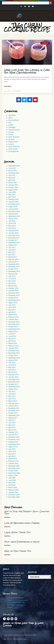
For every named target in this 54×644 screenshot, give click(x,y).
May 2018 (12, 226)
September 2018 (14, 216)
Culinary (11, 132)
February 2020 (13, 199)
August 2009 (13, 475)
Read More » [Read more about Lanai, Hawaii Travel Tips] (8, 536)
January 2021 (13, 185)
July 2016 (12, 276)
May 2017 (12, 252)
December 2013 (14, 351)
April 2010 (12, 456)
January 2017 (13, 262)
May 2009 (12, 483)
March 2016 (13, 286)
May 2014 (12, 339)
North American (14, 137)
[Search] (50, 3)
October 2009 (13, 471)
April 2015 (12, 312)
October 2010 (13, 442)
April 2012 (12, 399)
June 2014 (12, 336)
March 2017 (13, 257)
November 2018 (14, 211)
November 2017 (14, 238)
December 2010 (14, 437)
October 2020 (13, 187)
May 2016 (12, 281)
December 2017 (14, 235)
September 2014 (14, 329)
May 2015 (12, 310)
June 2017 (12, 250)
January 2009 (13, 492)
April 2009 (12, 485)
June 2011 (12, 423)
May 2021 (12, 178)
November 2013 (14, 353)
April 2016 (12, 283)
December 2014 (14, 322)
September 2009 (14, 473)
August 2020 (13, 190)
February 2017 (13, 259)
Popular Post (13, 142)
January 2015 (13, 319)
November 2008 (14, 497)
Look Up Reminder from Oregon (22, 523)
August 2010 (13, 447)
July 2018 (12, 221)
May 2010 (12, 454)
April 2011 (12, 427)
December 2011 (14, 408)
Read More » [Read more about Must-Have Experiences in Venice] (8, 545)
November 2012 (14, 382)
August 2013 (13, 360)
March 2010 (13, 459)
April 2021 (12, 180)
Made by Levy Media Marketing (15, 639)
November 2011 (14, 411)
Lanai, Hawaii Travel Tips (17, 532)
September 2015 (14, 300)
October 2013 (13, 355)
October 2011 (13, 413)
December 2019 (14, 204)
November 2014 (14, 324)
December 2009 (14, 466)
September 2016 (14, 271)
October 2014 (13, 327)
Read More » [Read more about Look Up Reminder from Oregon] (8, 527)
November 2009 (14, 468)
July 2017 (12, 247)
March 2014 (13, 343)
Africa (10, 118)
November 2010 (14, 439)
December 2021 (14, 173)
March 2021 (13, 183)
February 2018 (13, 231)
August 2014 (13, 331)
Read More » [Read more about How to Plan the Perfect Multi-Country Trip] (8, 517)
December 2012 (14, 379)
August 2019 (13, 207)
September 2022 (14, 166)
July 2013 (12, 363)
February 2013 (13, 375)
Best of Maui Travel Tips (18, 551)
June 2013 (12, 365)
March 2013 (13, 372)
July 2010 (12, 449)
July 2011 (12, 420)
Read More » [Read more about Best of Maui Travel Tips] (8, 555)
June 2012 (12, 394)
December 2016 (14, 264)
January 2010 (13, 463)
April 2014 (12, 341)
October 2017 (13, 240)
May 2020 (12, 195)
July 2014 (12, 334)
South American (14, 147)
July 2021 (12, 175)
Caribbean (12, 127)
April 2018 (12, 228)
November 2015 (14, 295)
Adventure (12, 115)
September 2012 (14, 387)
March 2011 (13, 430)
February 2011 (13, 432)
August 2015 (13, 303)
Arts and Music (14, 120)
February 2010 (13, 461)
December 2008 (14, 495)
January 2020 (13, 202)
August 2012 (13, 389)
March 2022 (13, 171)
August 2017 (13, 245)
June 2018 (12, 223)
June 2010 (12, 451)
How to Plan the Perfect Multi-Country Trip (27, 513)
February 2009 (13, 490)
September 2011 (14, 415)
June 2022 (12, 168)
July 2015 (12, 305)
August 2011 (13, 418)
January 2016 (13, 291)
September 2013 (14, 358)
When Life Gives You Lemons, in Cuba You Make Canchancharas (27, 71)
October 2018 (13, 214)
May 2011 (12, 425)
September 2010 (14, 444)
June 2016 (12, 279)
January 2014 (13, 348)
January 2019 (13, 209)
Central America (14, 130)
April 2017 (12, 255)
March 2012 (13, 401)
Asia (10, 123)
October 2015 (13, 298)
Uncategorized (13, 151)
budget (11, 125)
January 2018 (13, 233)
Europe (11, 135)
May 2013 (12, 367)
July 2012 (12, 391)
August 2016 (13, 274)
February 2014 (13, 346)
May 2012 (12, 396)
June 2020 (12, 192)
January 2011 (13, 435)
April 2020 (12, 197)
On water (11, 139)
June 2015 (12, 307)
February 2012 (13, 403)
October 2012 (13, 384)
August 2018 (13, 219)
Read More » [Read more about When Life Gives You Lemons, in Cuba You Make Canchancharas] (8, 86)
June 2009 (12, 480)
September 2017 (14, 243)
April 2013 (12, 370)
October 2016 (13, 269)
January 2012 (13, 406)
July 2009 (12, 478)
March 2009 (13, 488)
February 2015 (13, 317)
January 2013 (13, 377)
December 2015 (14, 293)
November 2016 (14, 267)
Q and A (11, 144)
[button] (50, 16)
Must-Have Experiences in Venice (22, 542)
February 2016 (13, 288)
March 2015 (13, 315)
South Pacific (13, 149)
